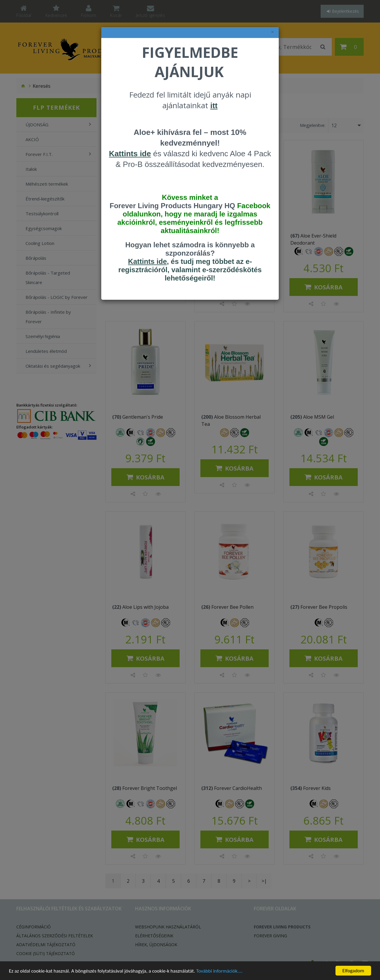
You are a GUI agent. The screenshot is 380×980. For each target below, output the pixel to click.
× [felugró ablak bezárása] (273, 32)
